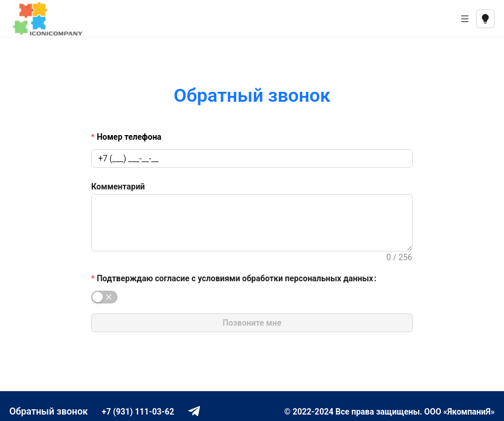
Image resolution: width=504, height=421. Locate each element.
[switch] (104, 297)
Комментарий (118, 187)
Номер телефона (129, 137)
